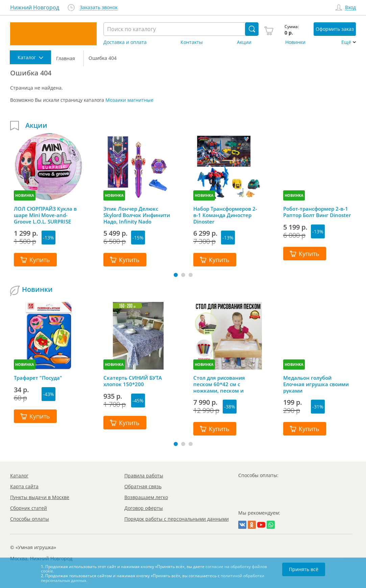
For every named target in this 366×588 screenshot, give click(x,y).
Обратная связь (143, 486)
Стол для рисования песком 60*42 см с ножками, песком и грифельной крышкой (222, 384)
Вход (350, 8)
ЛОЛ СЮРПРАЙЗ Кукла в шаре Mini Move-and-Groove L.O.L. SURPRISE (45, 215)
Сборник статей (29, 508)
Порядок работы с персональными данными (177, 519)
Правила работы (144, 476)
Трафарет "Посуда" (38, 378)
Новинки (295, 42)
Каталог (19, 476)
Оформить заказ (335, 29)
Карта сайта (24, 486)
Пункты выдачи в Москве (40, 497)
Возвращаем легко (146, 497)
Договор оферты (144, 508)
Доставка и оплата (125, 42)
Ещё (346, 42)
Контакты (192, 42)
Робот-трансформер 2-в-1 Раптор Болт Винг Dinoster (317, 212)
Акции (244, 42)
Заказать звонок (99, 8)
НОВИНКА (25, 195)
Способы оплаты (30, 519)
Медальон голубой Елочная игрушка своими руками (316, 384)
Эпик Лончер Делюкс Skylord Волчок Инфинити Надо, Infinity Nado (137, 215)
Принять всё (304, 569)
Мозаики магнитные (129, 100)
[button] (176, 275)
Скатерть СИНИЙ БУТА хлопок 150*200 (133, 381)
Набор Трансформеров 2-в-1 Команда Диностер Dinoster (225, 215)
